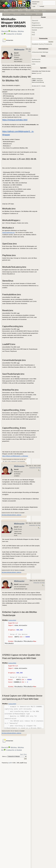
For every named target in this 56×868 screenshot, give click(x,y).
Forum (36, 11)
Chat (44, 11)
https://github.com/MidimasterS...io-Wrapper (15, 456)
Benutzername (36, 2)
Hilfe (20, 11)
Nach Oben (23, 754)
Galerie (7, 14)
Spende (39, 73)
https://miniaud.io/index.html (15, 120)
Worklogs (28, 14)
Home (6, 11)
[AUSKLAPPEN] (12, 620)
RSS (33, 35)
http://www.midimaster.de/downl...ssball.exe (11, 515)
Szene (28, 11)
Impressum (40, 80)
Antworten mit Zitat (35, 468)
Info (13, 11)
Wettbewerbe (36, 59)
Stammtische (36, 62)
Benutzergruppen (37, 28)
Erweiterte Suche (37, 44)
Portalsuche (48, 44)
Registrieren (36, 23)
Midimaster (19, 50)
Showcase (17, 14)
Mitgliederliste (36, 25)
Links (34, 64)
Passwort (35, 4)
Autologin (42, 6)
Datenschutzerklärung (38, 82)
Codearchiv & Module (14, 34)
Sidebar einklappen (37, 79)
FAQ (33, 32)
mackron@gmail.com (8, 232)
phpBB (10, 763)
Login (34, 6)
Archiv (38, 14)
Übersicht (5, 31)
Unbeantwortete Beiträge (40, 52)
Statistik (34, 30)
